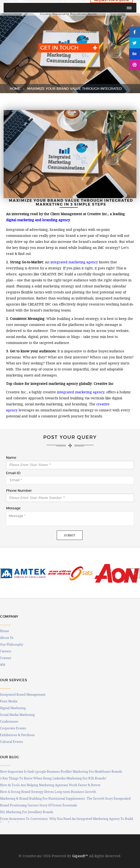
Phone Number (19, 491)
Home (4, 631)
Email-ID (13, 473)
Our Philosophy (12, 644)
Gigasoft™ (80, 856)
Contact (6, 658)
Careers (6, 651)
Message (13, 508)
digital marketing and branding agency (38, 220)
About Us (7, 638)
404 (3, 665)
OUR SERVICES (14, 680)
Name (11, 458)
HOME (15, 89)
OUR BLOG (9, 757)
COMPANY (9, 617)
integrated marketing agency (74, 262)
